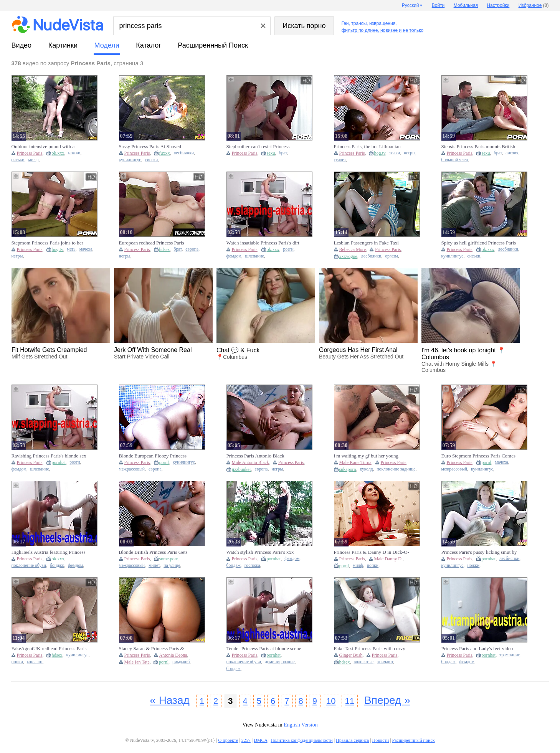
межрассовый (132, 469)
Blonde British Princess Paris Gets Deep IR (153, 552)
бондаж (57, 566)
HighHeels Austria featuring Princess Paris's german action (49, 552)
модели (107, 45)
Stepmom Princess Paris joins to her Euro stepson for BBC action (47, 243)
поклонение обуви (29, 566)
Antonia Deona (173, 655)
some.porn (169, 559)
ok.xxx (58, 153)
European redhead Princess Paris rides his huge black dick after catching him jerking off (152, 243)
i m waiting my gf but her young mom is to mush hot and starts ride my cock (368, 456)
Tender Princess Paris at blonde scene (264, 648)
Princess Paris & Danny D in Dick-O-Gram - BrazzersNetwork (372, 552)
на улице (172, 566)
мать (71, 249)
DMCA (260, 740)
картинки (63, 45)
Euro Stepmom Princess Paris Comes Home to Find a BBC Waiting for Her (479, 456)
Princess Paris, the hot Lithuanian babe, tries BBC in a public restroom (370, 147)
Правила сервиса (352, 740)
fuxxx (165, 153)
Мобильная (466, 5)
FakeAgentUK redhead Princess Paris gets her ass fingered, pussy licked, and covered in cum (49, 649)
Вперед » (387, 700)
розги (288, 249)
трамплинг (509, 655)
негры (410, 153)
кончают (35, 662)
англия (512, 153)
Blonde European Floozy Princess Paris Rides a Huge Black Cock (153, 456)
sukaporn (348, 469)
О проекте (228, 740)
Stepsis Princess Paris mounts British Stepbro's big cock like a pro (478, 147)
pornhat (59, 462)
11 (350, 701)
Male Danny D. (388, 559)
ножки (74, 153)
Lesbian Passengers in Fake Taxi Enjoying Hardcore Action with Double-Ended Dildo (366, 243)
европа (192, 249)
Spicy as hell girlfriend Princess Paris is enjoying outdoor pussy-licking (479, 243)
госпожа (252, 566)
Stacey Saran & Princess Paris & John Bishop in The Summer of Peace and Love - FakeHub (157, 649)
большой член (455, 160)
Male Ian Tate (137, 662)
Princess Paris (30, 153)
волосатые (364, 662)
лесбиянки (184, 153)
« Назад (170, 700)
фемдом (234, 256)
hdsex (165, 249)
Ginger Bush (351, 655)
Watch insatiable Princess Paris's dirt (263, 243)
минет (154, 566)
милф (33, 160)
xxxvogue (348, 256)
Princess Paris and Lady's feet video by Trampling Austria (477, 649)
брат (283, 153)
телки (395, 153)
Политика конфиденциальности (302, 740)
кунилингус (130, 160)
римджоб (181, 662)
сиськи (18, 160)
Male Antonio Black (250, 462)
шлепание (255, 256)
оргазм (392, 256)
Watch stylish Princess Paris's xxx (260, 552)
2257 (246, 740)
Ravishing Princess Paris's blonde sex (49, 456)
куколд (367, 469)
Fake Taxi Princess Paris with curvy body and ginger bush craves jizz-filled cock (370, 649)
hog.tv (380, 153)
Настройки (498, 5)
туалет (340, 160)
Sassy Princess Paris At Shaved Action (150, 147)
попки (373, 566)
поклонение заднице (396, 469)
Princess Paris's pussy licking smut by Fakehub (479, 552)
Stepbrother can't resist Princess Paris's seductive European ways (259, 147)
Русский (411, 5)
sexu (271, 153)
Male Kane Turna (355, 462)
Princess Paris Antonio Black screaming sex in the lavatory (256, 456)
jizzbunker (241, 469)
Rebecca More (353, 249)
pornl (164, 462)
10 (331, 701)
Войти (438, 5)
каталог (148, 45)
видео (22, 45)
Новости (381, 740)
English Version (301, 725)
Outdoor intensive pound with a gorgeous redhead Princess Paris (44, 147)
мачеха (86, 249)
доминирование (280, 662)
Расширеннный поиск (213, 45)
